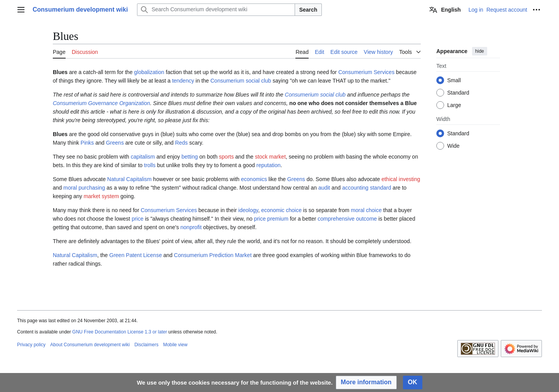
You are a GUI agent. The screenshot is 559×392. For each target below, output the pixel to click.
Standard (458, 93)
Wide (453, 146)
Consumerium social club (241, 81)
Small (454, 80)
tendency (183, 81)
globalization (149, 72)
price (137, 219)
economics (254, 179)
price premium (271, 219)
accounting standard (366, 188)
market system (101, 196)
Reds (181, 143)
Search (308, 10)
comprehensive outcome (347, 219)
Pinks (87, 143)
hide (480, 51)
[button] (366, 383)
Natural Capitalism (129, 179)
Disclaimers (146, 345)
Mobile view (175, 345)
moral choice (366, 210)
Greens (115, 143)
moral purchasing (84, 188)
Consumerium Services (366, 72)
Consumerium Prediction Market (213, 255)
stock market (270, 157)
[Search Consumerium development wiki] (216, 10)
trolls (150, 165)
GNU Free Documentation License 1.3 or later (120, 332)
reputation (268, 165)
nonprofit (191, 227)
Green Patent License (136, 255)
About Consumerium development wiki (90, 345)
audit (324, 188)
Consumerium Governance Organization (102, 103)
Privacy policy (31, 345)
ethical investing (401, 179)
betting (190, 157)
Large (454, 105)
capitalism (143, 157)
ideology (248, 210)
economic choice (281, 210)
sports (226, 157)
